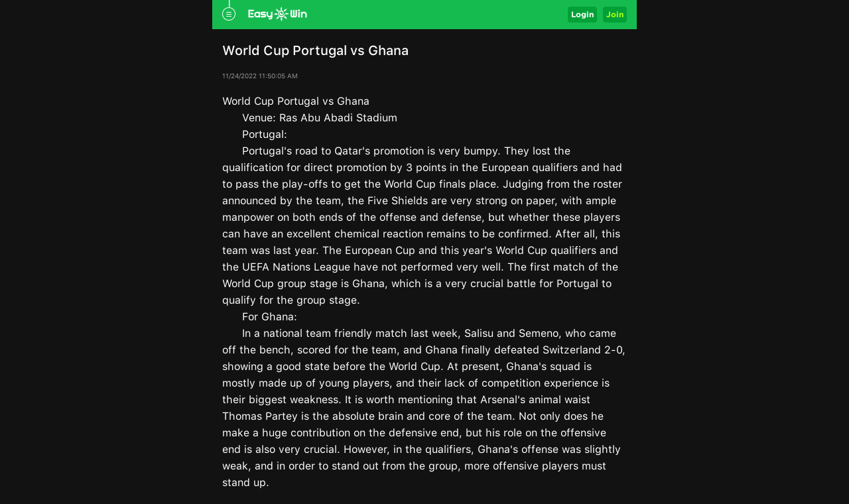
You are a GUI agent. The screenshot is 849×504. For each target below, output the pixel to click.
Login (582, 14)
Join (615, 14)
